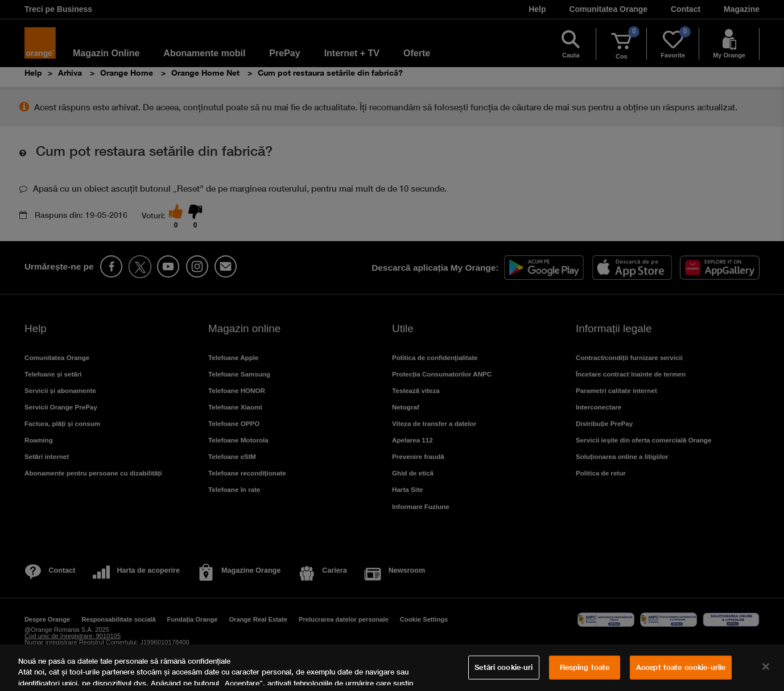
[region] (392, 668)
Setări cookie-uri (504, 667)
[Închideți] (766, 667)
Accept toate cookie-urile (681, 667)
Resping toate (585, 667)
